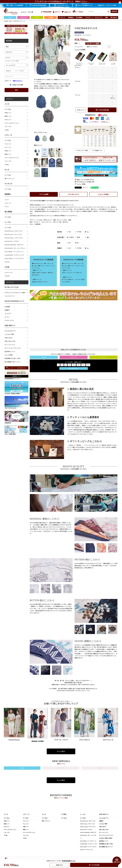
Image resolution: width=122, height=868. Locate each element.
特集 (106, 17)
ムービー (7, 317)
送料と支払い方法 (10, 341)
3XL (79, 365)
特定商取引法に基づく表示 (13, 358)
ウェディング (98, 17)
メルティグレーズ (108, 740)
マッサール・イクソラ (61, 740)
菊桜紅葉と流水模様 (38, 741)
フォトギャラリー (10, 296)
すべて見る (8, 109)
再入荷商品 (79, 17)
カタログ (7, 276)
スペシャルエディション (12, 123)
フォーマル (8, 127)
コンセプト (8, 314)
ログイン (56, 12)
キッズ (37, 17)
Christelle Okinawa (14, 740)
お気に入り (66, 12)
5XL (88, 365)
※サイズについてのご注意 (11, 61)
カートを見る (78, 12)
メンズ (10, 17)
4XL (83, 365)
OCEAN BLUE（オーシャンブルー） (15, 248)
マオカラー (19, 81)
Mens (10, 21)
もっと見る (61, 751)
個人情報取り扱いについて (13, 362)
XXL (74, 365)
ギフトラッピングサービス (13, 348)
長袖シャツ (8, 116)
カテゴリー (89, 17)
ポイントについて (10, 345)
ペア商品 (50, 17)
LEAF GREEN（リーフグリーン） (14, 252)
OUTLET (7, 262)
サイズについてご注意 (82, 150)
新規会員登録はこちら (69, 861)
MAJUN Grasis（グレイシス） (14, 234)
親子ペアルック (9, 179)
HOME (6, 21)
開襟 (14, 81)
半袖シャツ (8, 113)
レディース (23, 17)
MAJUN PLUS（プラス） (12, 241)
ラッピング (79, 47)
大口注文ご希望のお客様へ (106, 838)
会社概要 (7, 307)
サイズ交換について (97, 150)
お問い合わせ (9, 338)
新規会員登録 (46, 12)
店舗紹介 (7, 310)
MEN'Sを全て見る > (74, 368)
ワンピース (8, 144)
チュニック (8, 147)
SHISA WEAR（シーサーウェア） (15, 258)
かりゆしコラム (9, 320)
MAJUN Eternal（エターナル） (14, 231)
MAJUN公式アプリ (10, 331)
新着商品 (71, 17)
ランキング (62, 17)
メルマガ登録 (9, 355)
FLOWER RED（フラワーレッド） (15, 255)
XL (69, 365)
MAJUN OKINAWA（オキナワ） (14, 245)
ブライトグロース (84, 740)
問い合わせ (114, 17)
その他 (7, 130)
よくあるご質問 (9, 334)
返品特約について (10, 352)
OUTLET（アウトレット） (87, 850)
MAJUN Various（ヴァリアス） (14, 238)
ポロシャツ (8, 120)
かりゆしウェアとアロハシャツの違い (15, 293)
